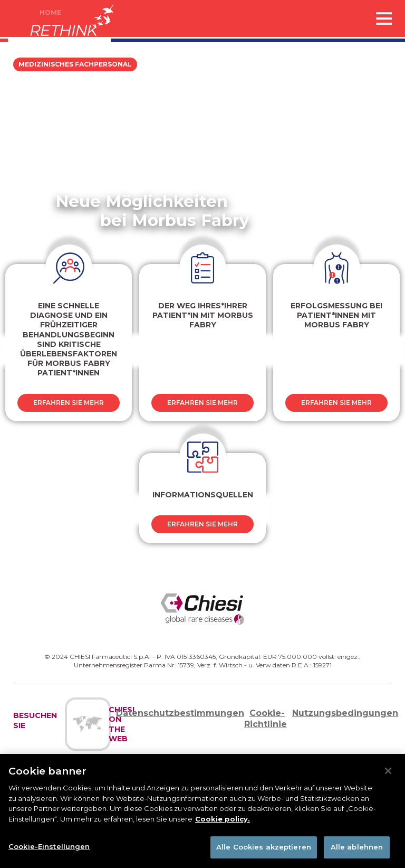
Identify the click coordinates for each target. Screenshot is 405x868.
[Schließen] (388, 771)
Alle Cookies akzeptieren (264, 847)
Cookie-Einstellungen (49, 846)
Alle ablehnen (357, 847)
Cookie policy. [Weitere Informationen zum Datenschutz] (223, 819)
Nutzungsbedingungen (345, 713)
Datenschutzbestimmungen (180, 713)
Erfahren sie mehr (69, 403)
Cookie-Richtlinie (266, 719)
